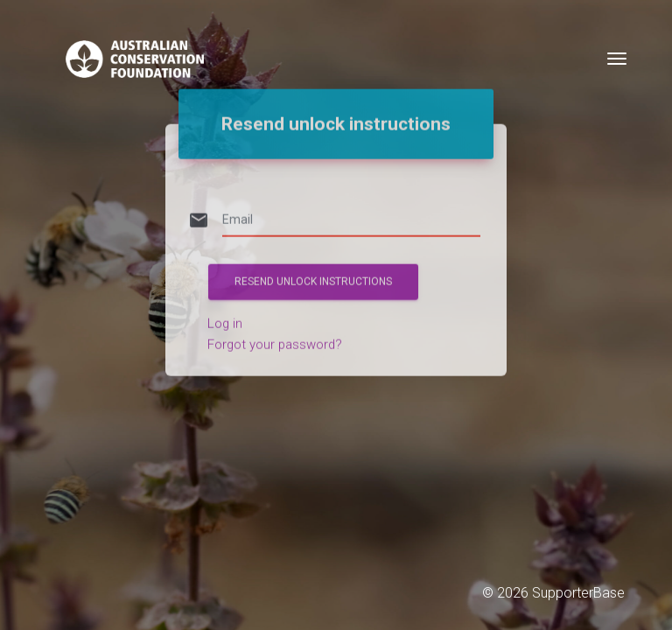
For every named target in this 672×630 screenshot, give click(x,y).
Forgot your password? (275, 324)
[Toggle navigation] (617, 59)
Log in (225, 303)
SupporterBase (578, 593)
